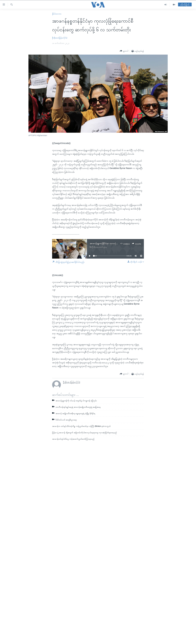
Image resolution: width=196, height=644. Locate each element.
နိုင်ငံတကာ (57, 14)
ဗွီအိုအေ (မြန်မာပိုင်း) (60, 38)
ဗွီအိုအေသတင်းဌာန (99, 247)
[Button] (124, 51)
